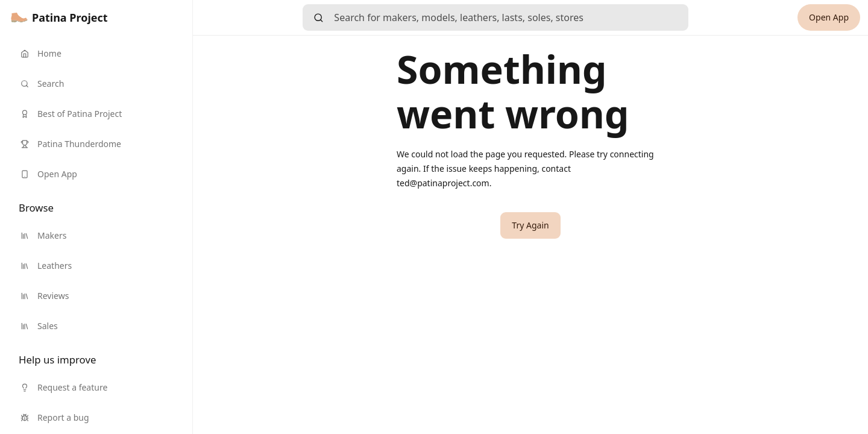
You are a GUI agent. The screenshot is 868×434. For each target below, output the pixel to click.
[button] (530, 225)
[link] (59, 17)
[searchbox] (511, 17)
